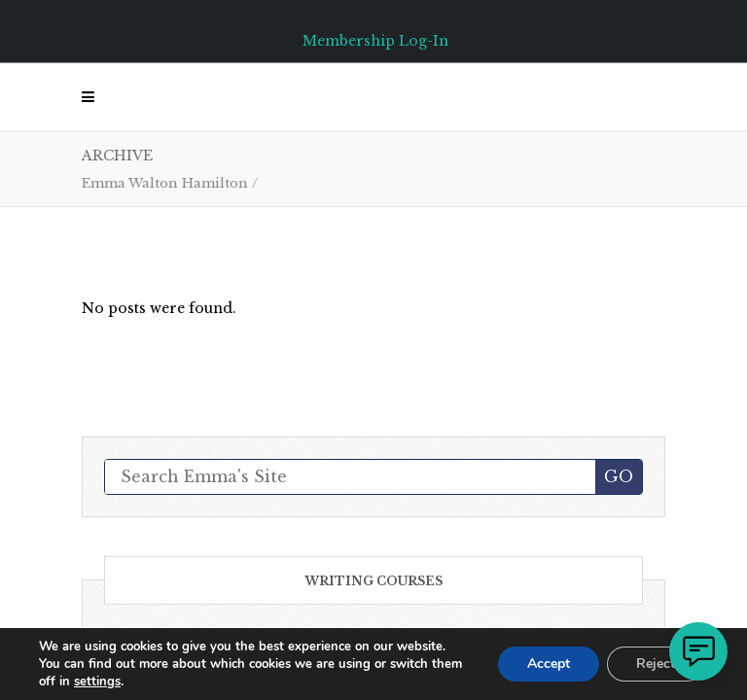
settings (97, 682)
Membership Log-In (375, 41)
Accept (549, 664)
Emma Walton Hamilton (165, 183)
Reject (656, 664)
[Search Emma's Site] (350, 477)
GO (619, 476)
